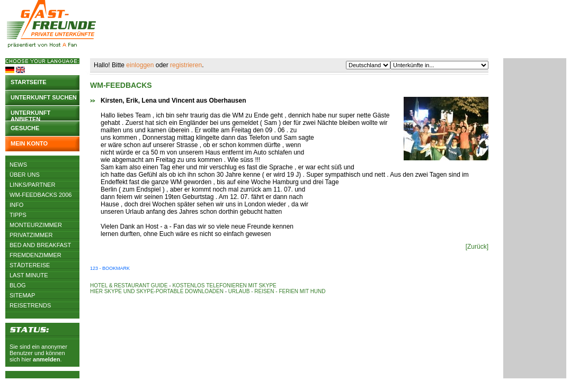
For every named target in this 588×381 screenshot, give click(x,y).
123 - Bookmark (110, 268)
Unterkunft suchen (44, 97)
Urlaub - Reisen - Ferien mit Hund (277, 291)
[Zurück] (477, 247)
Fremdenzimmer (35, 255)
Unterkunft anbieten (30, 115)
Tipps (18, 215)
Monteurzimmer (36, 225)
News (18, 165)
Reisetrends (30, 305)
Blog (18, 285)
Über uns (25, 175)
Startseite (29, 82)
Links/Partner (32, 185)
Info (16, 205)
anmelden (46, 359)
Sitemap (22, 295)
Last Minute (29, 275)
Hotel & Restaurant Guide (129, 285)
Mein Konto (29, 143)
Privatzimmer (31, 235)
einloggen (140, 65)
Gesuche (25, 128)
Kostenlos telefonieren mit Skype (224, 285)
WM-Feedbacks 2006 (41, 195)
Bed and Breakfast (40, 245)
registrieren (186, 65)
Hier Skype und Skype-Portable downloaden (157, 291)
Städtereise (30, 265)
